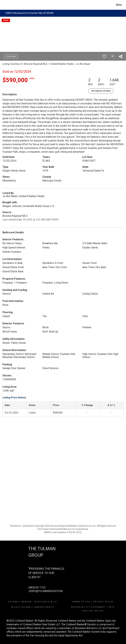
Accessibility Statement (88, 607)
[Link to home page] (4, 5)
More (119, 5)
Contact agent (11, 56)
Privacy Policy (104, 602)
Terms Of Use (81, 602)
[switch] (104, 56)
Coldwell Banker (20, 602)
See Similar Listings (101, 91)
